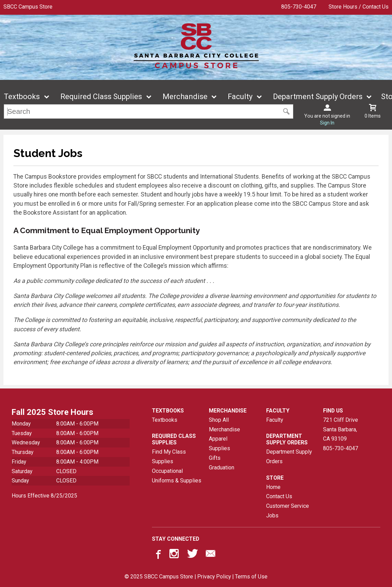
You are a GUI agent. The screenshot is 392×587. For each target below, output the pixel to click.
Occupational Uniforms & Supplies (177, 476)
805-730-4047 (299, 7)
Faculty (240, 97)
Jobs (272, 516)
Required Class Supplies (101, 97)
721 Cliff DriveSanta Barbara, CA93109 (341, 429)
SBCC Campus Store (28, 7)
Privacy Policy (214, 577)
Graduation (222, 468)
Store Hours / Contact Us (359, 7)
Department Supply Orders (318, 97)
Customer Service (288, 506)
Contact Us (279, 496)
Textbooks (22, 97)
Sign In (327, 123)
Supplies (219, 448)
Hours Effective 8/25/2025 (44, 496)
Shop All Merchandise (224, 425)
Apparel (218, 439)
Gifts (215, 458)
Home (273, 487)
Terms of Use (251, 577)
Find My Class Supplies (169, 457)
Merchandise (185, 97)
